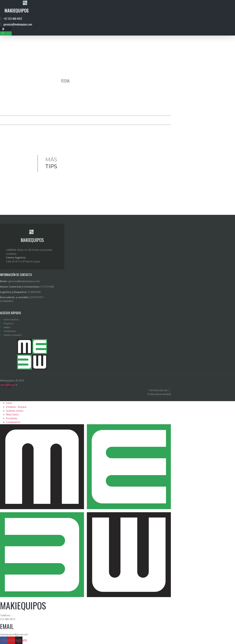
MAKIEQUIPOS (32, 240)
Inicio (9, 403)
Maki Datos (12, 414)
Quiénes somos (15, 411)
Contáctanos (13, 422)
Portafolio (12, 418)
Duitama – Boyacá (16, 407)
